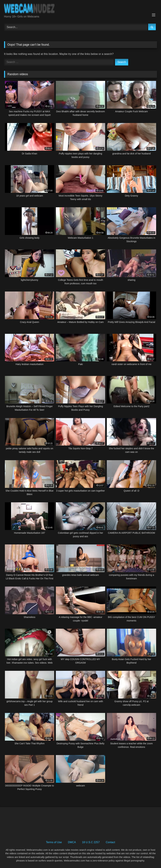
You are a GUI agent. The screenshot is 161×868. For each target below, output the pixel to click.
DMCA (72, 842)
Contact (110, 842)
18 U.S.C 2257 (91, 842)
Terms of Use (54, 842)
